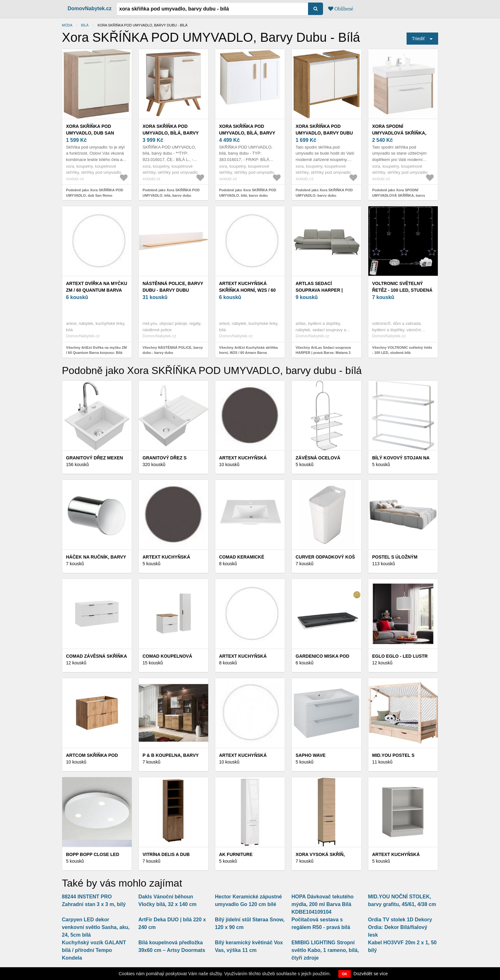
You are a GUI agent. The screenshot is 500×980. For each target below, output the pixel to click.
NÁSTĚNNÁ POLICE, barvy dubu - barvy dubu (173, 287)
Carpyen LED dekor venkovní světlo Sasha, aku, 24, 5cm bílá (96, 927)
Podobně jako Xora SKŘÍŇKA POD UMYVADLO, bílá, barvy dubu (171, 193)
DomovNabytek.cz (90, 8)
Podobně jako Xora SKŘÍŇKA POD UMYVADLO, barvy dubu (324, 193)
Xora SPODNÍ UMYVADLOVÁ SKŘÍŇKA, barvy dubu (399, 133)
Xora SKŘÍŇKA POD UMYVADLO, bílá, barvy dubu (171, 133)
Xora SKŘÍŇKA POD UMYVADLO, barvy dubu (324, 130)
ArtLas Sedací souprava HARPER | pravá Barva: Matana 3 (324, 290)
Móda (67, 25)
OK (345, 974)
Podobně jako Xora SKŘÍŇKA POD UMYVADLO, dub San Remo (95, 193)
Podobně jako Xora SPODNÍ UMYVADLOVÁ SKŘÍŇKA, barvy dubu (399, 195)
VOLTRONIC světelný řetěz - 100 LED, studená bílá (402, 290)
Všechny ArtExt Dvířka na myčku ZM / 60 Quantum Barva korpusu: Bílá (96, 350)
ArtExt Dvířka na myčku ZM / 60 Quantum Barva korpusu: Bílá (97, 290)
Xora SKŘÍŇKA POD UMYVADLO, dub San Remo (90, 133)
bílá (85, 25)
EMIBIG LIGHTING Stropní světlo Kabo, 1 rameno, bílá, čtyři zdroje (325, 950)
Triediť (419, 39)
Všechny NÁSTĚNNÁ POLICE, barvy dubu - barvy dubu (173, 350)
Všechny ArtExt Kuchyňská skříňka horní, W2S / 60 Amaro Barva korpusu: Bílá (248, 353)
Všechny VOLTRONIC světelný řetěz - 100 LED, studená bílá (402, 350)
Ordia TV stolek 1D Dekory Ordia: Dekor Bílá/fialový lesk (400, 927)
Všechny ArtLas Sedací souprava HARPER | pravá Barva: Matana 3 (323, 350)
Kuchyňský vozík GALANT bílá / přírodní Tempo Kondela (94, 950)
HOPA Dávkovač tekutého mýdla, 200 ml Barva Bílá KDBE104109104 (323, 904)
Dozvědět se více (371, 974)
